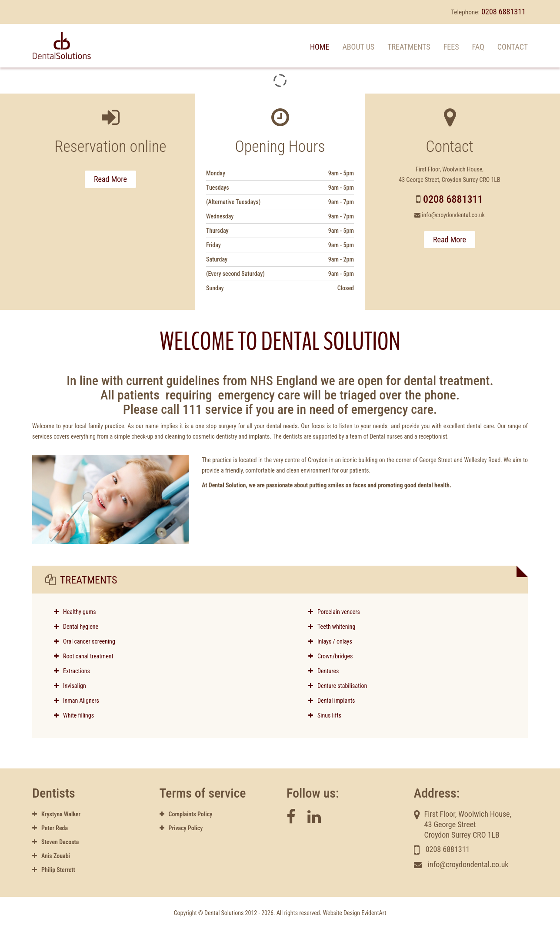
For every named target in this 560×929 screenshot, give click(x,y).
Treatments (409, 47)
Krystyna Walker (56, 814)
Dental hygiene (81, 627)
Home (320, 47)
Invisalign (70, 686)
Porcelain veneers (334, 612)
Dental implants (332, 701)
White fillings (74, 715)
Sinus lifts (325, 715)
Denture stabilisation (338, 686)
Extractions (72, 671)
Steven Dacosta (55, 842)
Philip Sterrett (54, 870)
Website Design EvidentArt (355, 913)
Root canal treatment (88, 656)
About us (358, 47)
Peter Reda (50, 828)
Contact (513, 47)
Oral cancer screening (89, 641)
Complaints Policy (186, 814)
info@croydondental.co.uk (453, 215)
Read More (110, 179)
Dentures (323, 671)
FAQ (478, 47)
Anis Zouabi (51, 856)
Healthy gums (80, 612)
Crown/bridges (330, 656)
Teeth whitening (332, 627)
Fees (451, 47)
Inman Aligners (77, 701)
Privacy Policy (181, 828)
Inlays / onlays (330, 641)
